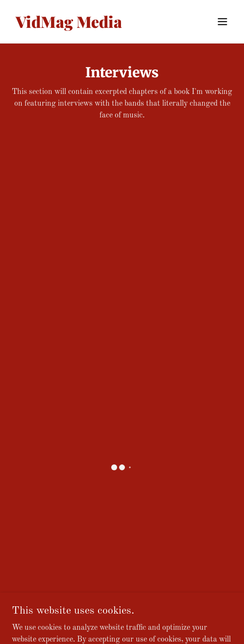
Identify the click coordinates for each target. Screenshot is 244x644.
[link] (89, 26)
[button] (222, 22)
